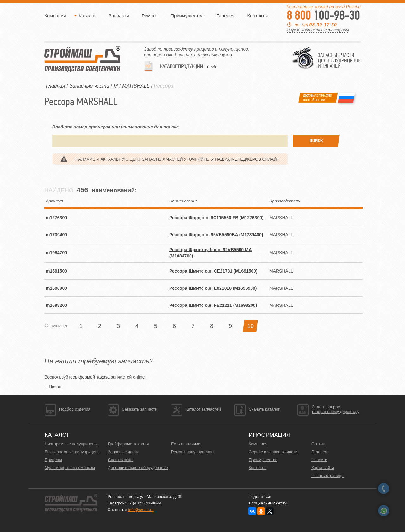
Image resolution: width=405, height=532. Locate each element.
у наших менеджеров (236, 159)
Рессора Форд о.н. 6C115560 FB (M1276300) (216, 218)
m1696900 (56, 288)
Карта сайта (323, 468)
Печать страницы (328, 476)
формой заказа (94, 377)
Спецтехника (120, 460)
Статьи (318, 444)
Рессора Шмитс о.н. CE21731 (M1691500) (213, 271)
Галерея (226, 16)
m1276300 (56, 218)
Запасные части (123, 452)
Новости (319, 460)
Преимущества (187, 16)
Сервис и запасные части (273, 452)
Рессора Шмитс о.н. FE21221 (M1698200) (213, 305)
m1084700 (56, 253)
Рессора (164, 86)
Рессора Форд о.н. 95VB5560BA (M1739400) (216, 235)
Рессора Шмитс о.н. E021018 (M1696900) (213, 288)
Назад (55, 387)
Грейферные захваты (128, 444)
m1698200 (56, 305)
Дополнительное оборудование (138, 468)
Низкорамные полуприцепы (71, 444)
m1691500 (56, 271)
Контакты (258, 16)
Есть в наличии (186, 444)
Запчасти (119, 16)
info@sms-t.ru (141, 510)
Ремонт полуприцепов (192, 452)
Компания (55, 16)
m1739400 (56, 235)
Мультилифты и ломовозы (70, 468)
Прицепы (53, 460)
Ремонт (150, 16)
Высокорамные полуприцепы (72, 452)
